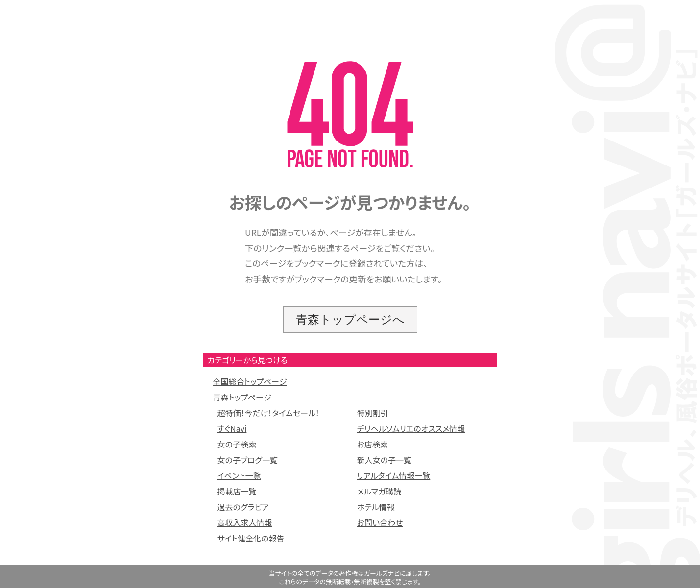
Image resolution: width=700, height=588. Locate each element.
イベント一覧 (239, 475)
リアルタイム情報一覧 (394, 475)
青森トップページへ (350, 319)
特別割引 (373, 413)
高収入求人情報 (245, 522)
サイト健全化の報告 (251, 538)
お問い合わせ (380, 522)
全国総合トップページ (250, 381)
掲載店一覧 (237, 491)
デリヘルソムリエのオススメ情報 (411, 428)
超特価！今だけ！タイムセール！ (269, 413)
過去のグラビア (243, 507)
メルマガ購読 (379, 491)
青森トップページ (242, 397)
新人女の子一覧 (384, 460)
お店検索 (373, 444)
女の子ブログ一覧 (248, 460)
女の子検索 (237, 444)
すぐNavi (232, 428)
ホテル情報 (376, 507)
